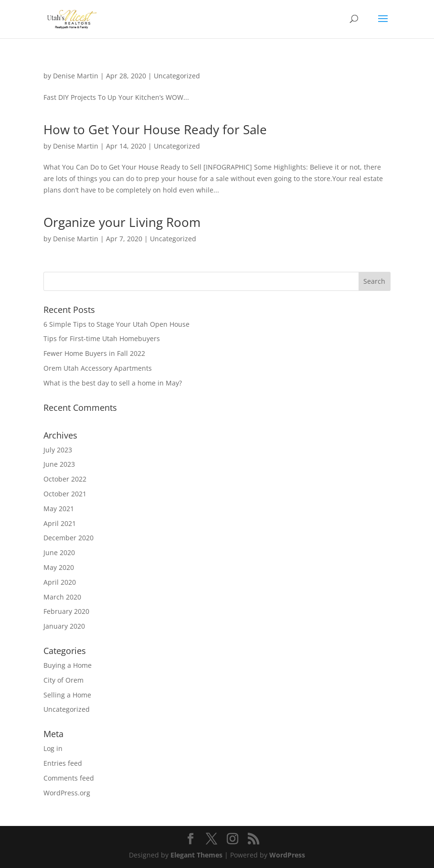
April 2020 (60, 582)
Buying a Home (68, 665)
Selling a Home (67, 695)
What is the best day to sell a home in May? (113, 383)
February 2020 (66, 611)
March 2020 (62, 597)
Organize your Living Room (122, 222)
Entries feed (63, 763)
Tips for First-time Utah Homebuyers (102, 338)
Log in (53, 748)
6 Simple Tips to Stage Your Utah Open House (116, 324)
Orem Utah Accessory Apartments (98, 368)
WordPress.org (67, 793)
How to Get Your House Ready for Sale (155, 129)
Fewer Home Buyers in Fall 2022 (94, 353)
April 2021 (60, 523)
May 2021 (59, 509)
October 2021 (65, 494)
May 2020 (59, 567)
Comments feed (69, 778)
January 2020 (64, 626)
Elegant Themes (196, 855)
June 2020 (59, 552)
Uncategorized (177, 76)
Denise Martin (76, 76)
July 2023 (58, 450)
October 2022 (65, 479)
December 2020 (69, 538)
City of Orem (64, 680)
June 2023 (59, 464)
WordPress (287, 855)
